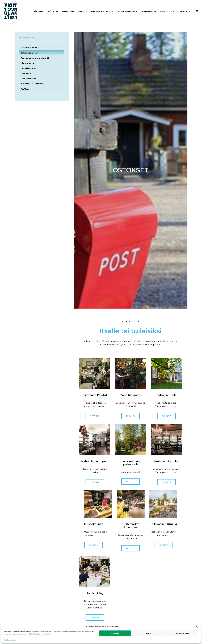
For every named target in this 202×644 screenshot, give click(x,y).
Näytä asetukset (182, 633)
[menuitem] (39, 11)
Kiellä (149, 633)
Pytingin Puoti (166, 395)
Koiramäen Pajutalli (95, 395)
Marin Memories (131, 395)
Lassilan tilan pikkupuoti (131, 463)
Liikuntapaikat (28, 63)
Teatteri (25, 89)
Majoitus (83, 11)
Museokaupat (93, 524)
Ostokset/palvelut (29, 53)
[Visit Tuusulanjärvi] (11, 11)
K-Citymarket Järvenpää (131, 526)
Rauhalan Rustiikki (166, 461)
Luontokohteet (28, 79)
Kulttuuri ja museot (30, 48)
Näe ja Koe (39, 11)
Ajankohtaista (167, 11)
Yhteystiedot (185, 11)
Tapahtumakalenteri (127, 11)
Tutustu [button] (95, 416)
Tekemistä (26, 74)
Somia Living (95, 593)
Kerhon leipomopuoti (95, 461)
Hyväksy (115, 633)
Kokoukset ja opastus (102, 11)
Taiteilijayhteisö (28, 68)
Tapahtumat (68, 11)
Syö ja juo (53, 11)
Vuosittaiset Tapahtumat (33, 84)
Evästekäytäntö (10, 640)
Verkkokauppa (149, 11)
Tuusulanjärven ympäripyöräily (35, 58)
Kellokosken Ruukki (163, 524)
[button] (197, 627)
